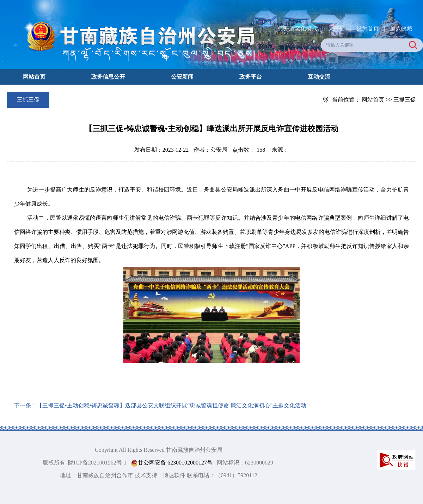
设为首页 (368, 28)
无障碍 (337, 28)
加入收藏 (401, 28)
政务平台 (251, 77)
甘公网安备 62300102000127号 (172, 463)
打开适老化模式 (298, 28)
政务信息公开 (108, 77)
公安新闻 (182, 77)
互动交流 (319, 77)
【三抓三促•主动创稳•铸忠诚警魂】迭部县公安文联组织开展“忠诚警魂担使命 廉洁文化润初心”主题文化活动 (171, 405)
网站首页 (34, 77)
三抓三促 (405, 100)
